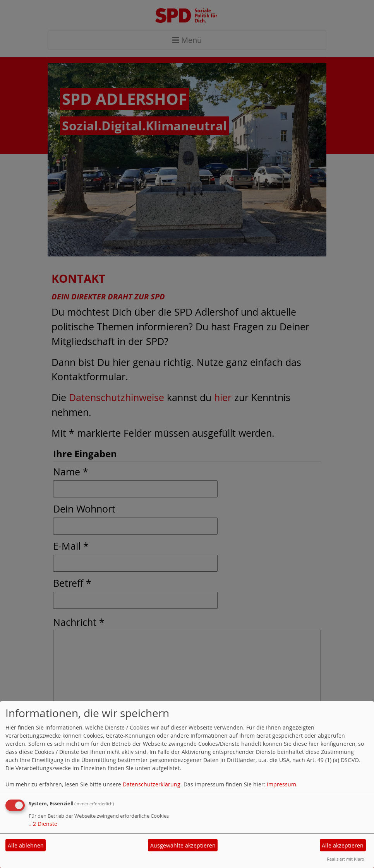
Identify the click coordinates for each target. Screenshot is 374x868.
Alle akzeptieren (343, 845)
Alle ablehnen (26, 845)
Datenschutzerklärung (152, 784)
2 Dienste (43, 824)
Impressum (281, 784)
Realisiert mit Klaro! (346, 859)
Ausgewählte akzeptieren (183, 845)
